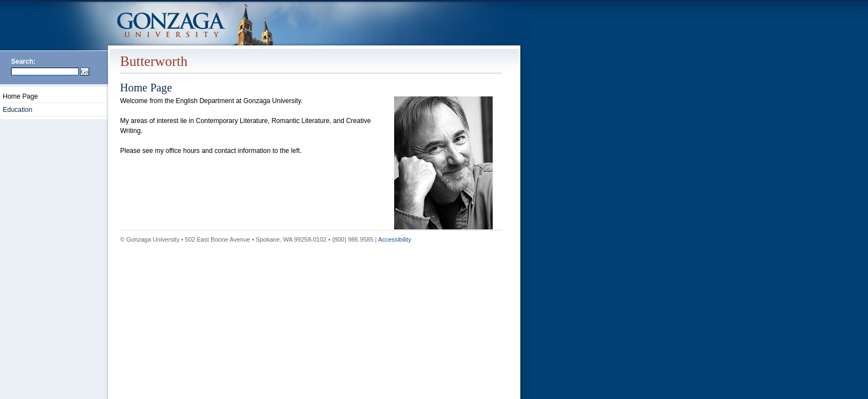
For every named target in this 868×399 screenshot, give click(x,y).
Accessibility (395, 239)
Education (17, 110)
